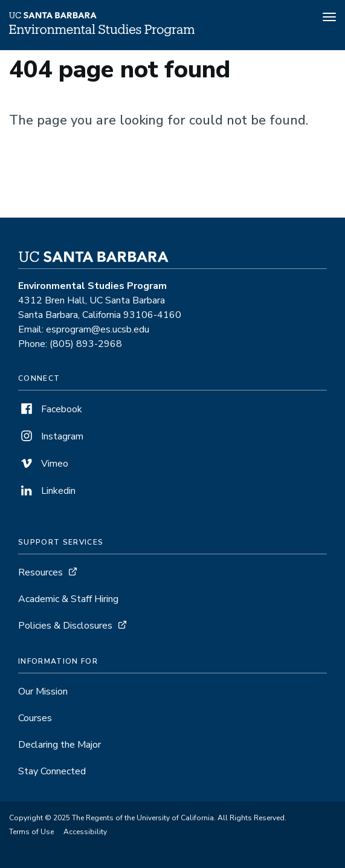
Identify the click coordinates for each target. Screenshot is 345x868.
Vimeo (43, 464)
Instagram (51, 436)
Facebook (50, 409)
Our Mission (43, 691)
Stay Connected (52, 771)
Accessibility (85, 832)
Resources (40, 572)
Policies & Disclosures (65, 626)
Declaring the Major (60, 745)
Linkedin (47, 491)
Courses (35, 718)
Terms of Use (31, 832)
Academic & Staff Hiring (68, 599)
